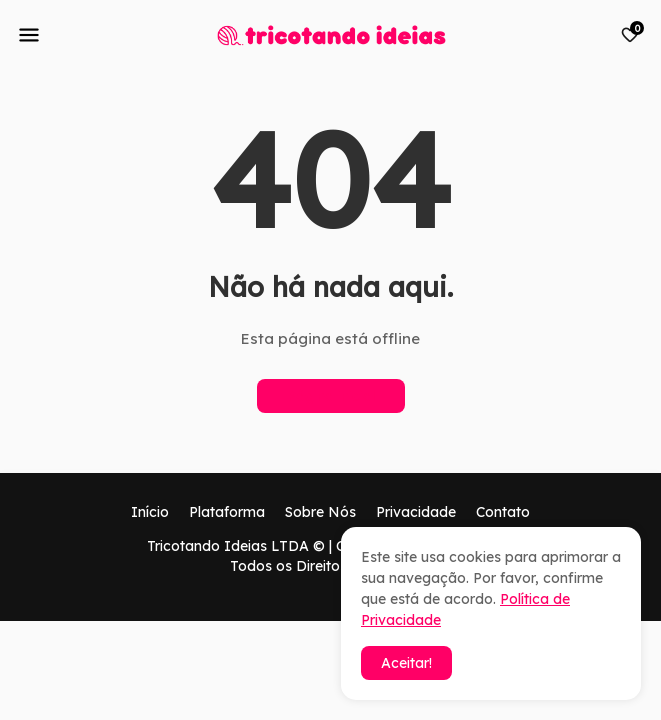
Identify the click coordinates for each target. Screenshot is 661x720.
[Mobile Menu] (29, 35)
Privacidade (416, 512)
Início (150, 512)
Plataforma (227, 512)
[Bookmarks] (630, 35)
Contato (503, 512)
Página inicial (331, 396)
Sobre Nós (320, 512)
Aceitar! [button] (406, 663)
